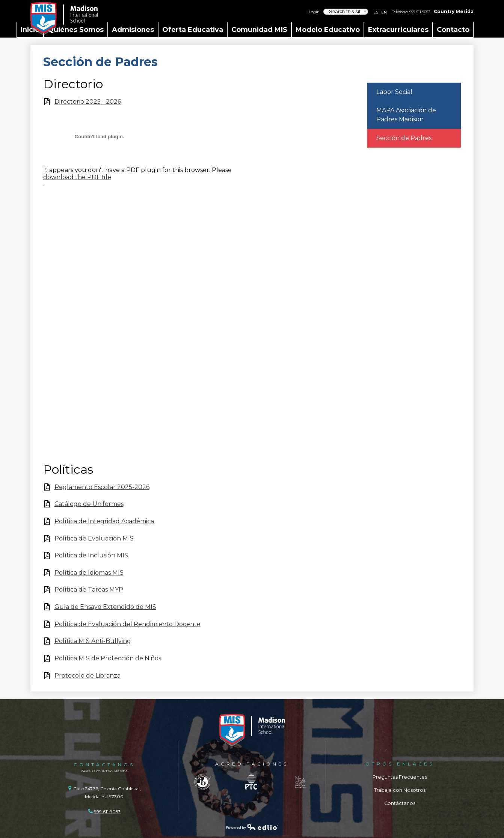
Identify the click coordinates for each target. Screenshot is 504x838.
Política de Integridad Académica (104, 521)
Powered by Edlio (252, 827)
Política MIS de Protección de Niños (108, 658)
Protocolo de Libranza (88, 676)
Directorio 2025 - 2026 (88, 102)
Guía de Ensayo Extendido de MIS (105, 607)
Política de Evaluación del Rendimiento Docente (128, 624)
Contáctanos (400, 803)
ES (376, 12)
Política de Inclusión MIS (91, 555)
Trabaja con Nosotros (400, 790)
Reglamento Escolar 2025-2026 (102, 487)
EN (384, 12)
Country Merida (454, 11)
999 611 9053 (420, 12)
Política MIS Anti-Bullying (93, 641)
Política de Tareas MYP (89, 590)
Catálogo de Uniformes (89, 504)
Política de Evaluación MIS (94, 538)
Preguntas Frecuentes (400, 777)
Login (314, 12)
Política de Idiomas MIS (89, 573)
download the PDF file (77, 177)
